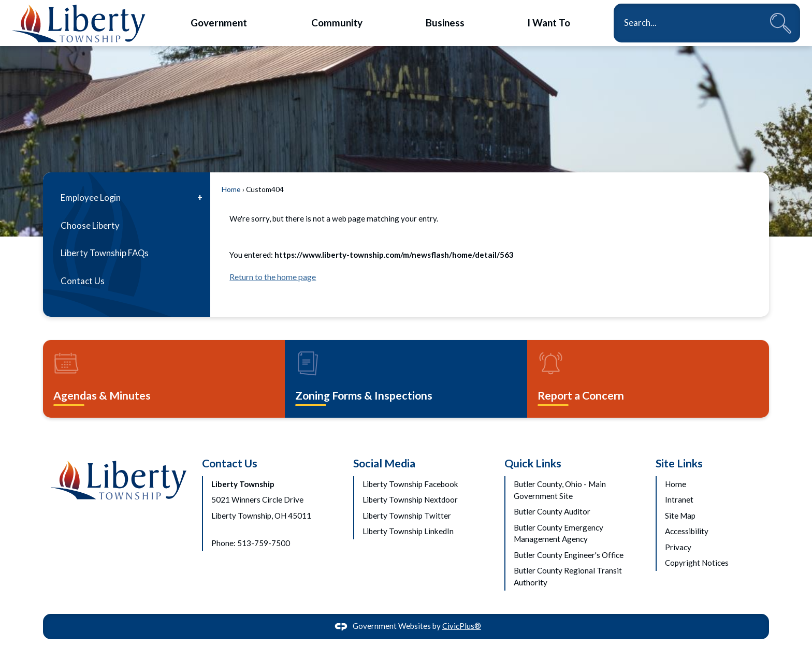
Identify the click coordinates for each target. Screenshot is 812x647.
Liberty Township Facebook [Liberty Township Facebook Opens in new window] (410, 484)
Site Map (680, 516)
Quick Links (533, 463)
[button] (781, 23)
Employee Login (91, 198)
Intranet (679, 499)
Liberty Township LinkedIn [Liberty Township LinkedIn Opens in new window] (408, 531)
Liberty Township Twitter (407, 516)
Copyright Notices (697, 563)
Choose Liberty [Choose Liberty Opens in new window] (90, 226)
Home (231, 189)
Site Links (679, 463)
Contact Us (83, 281)
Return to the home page (273, 277)
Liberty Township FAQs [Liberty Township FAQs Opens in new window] (105, 253)
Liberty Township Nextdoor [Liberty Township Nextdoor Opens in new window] (410, 499)
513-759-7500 (264, 543)
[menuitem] (219, 23)
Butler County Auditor (552, 511)
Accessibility (687, 531)
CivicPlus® (462, 626)
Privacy (678, 547)
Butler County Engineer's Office (569, 555)
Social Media (384, 463)
